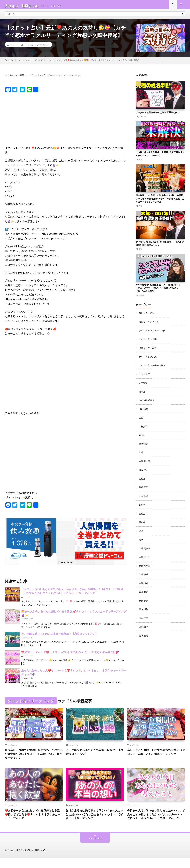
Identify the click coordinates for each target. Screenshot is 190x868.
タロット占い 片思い (150, 358)
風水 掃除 (144, 607)
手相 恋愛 (144, 487)
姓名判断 (142, 119)
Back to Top (95, 849)
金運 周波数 (145, 547)
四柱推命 (144, 427)
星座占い (144, 513)
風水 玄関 (144, 616)
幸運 (141, 453)
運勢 (140, 252)
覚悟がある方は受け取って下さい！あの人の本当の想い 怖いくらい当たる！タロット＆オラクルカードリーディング (94, 820)
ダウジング (145, 376)
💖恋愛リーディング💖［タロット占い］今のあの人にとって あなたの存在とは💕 (70, 655)
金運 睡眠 (144, 582)
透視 (140, 162)
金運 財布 (144, 590)
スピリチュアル (147, 316)
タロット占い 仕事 (148, 341)
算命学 (142, 522)
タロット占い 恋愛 (148, 350)
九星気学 (144, 384)
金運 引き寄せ (146, 564)
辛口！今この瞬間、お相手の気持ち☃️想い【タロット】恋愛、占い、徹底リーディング (155, 757)
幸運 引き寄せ (146, 461)
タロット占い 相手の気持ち (153, 367)
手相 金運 (144, 496)
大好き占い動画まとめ (36, 861)
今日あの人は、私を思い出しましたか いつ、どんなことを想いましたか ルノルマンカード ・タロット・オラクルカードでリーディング (155, 822)
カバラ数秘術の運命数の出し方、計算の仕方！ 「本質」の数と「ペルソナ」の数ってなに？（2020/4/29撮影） (158, 291)
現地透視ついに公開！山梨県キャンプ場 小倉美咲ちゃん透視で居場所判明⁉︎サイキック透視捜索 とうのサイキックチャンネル (160, 201)
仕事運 (142, 393)
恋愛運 (142, 479)
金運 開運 (144, 599)
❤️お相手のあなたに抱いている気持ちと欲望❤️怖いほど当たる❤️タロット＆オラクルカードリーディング (33, 820)
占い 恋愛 (144, 410)
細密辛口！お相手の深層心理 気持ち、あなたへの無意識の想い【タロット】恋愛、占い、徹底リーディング (33, 757)
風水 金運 (144, 633)
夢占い (142, 436)
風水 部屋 (144, 625)
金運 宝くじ (145, 556)
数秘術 (141, 298)
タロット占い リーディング (36, 47)
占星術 (142, 419)
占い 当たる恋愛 (147, 401)
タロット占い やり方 (150, 324)
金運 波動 (144, 573)
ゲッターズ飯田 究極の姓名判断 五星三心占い (158, 115)
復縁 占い (144, 470)
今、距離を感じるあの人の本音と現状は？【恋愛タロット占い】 (60, 636)
